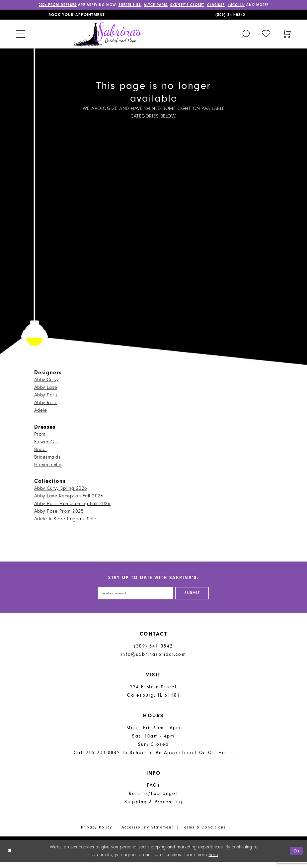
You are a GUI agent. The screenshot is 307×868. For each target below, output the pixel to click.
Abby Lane (46, 392)
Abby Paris (46, 400)
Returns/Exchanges (154, 800)
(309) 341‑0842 (153, 652)
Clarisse (237, 5)
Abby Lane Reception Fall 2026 (69, 501)
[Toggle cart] (287, 39)
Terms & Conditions (204, 834)
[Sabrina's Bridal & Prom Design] (107, 39)
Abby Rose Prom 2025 (59, 517)
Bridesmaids (47, 462)
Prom (40, 439)
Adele (41, 415)
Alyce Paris (170, 5)
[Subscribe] (196, 599)
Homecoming (48, 470)
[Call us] (230, 20)
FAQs (153, 791)
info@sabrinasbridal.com (153, 661)
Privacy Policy (97, 834)
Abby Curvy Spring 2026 (61, 494)
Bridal (40, 454)
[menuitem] (77, 20)
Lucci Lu (259, 5)
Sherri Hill (141, 5)
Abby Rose (46, 408)
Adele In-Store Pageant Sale (65, 524)
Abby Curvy (46, 385)
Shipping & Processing (153, 808)
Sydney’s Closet (205, 5)
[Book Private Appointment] (77, 20)
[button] (21, 39)
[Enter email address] (134, 599)
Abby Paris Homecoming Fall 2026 (73, 509)
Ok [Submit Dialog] (296, 857)
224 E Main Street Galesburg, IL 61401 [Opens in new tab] (153, 697)
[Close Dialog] (10, 857)
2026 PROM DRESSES (59, 5)
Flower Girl (46, 447)
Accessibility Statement (147, 834)
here (213, 861)
